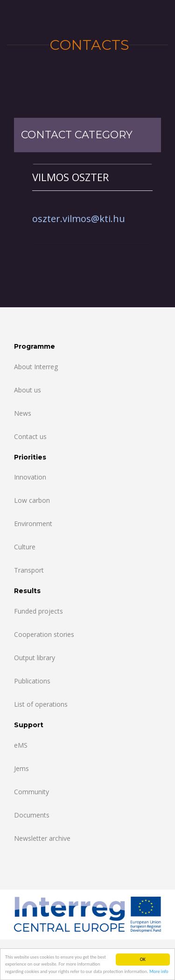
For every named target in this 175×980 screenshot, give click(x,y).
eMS (21, 745)
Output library (35, 658)
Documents (32, 815)
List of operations (41, 704)
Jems (21, 768)
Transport (29, 570)
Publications (32, 681)
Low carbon (32, 500)
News (23, 413)
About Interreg (36, 367)
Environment (33, 524)
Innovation (30, 477)
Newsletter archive (42, 838)
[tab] (92, 177)
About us (28, 390)
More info (159, 972)
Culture (25, 547)
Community (31, 792)
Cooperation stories (44, 634)
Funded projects (38, 611)
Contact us (30, 436)
